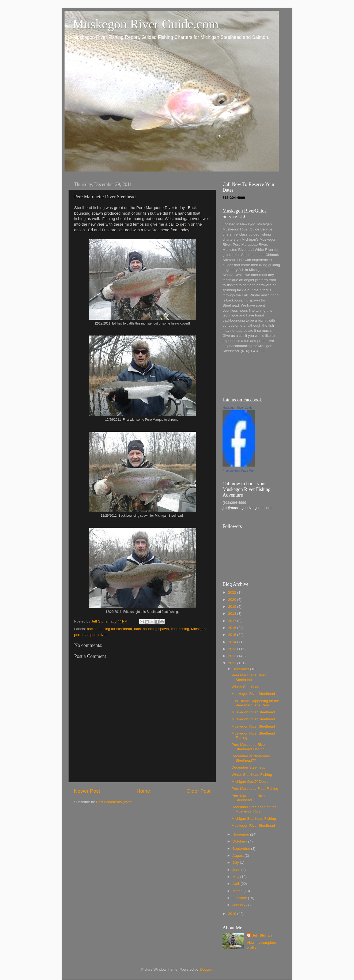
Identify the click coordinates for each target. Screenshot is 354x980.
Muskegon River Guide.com (146, 24)
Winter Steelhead (246, 687)
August (239, 856)
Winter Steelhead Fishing (252, 775)
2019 (233, 607)
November (241, 834)
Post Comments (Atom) (115, 802)
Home (143, 791)
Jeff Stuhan (262, 935)
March (238, 891)
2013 (233, 649)
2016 (233, 628)
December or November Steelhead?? (251, 758)
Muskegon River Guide (238, 408)
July (236, 862)
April (237, 884)
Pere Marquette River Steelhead (249, 677)
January (239, 905)
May (236, 877)
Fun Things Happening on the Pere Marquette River (255, 703)
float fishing (180, 629)
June (237, 870)
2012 (233, 656)
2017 (233, 621)
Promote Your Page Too (238, 471)
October (239, 841)
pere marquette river (91, 635)
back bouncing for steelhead (109, 629)
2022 (233, 592)
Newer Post (87, 791)
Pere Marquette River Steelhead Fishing (249, 747)
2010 (233, 914)
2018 (233, 614)
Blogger (206, 969)
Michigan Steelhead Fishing (254, 819)
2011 (233, 663)
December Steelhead (249, 767)
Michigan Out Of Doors (250, 782)
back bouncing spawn (152, 629)
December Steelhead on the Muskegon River (254, 809)
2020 (233, 600)
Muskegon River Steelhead (253, 694)
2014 (233, 642)
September (242, 849)
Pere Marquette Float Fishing (255, 789)
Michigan (198, 629)
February (240, 898)
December (241, 669)
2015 (233, 635)
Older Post (199, 791)
